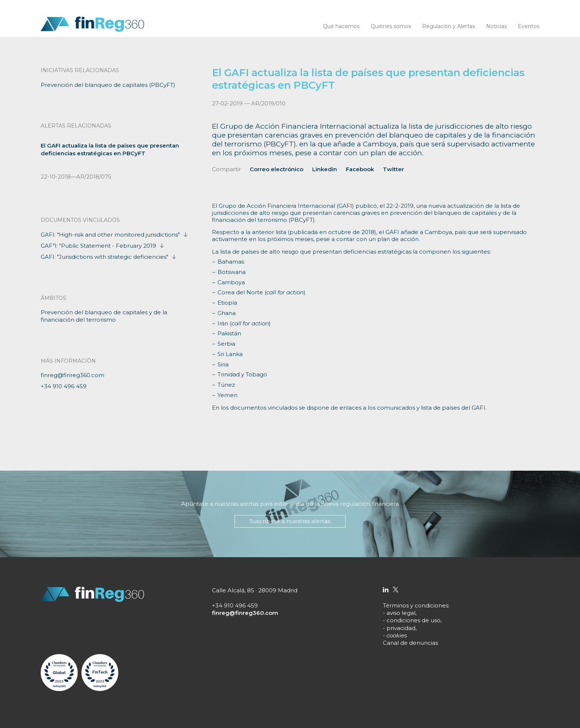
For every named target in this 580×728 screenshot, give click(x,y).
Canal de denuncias (410, 643)
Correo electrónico (276, 169)
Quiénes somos (391, 26)
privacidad (401, 628)
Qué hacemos (341, 26)
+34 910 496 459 (64, 386)
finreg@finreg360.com (72, 375)
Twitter (393, 169)
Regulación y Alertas (449, 26)
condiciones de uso (414, 620)
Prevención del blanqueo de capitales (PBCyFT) (108, 85)
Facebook (360, 169)
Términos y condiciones (416, 605)
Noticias (496, 26)
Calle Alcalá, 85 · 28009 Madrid (255, 590)
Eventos (529, 26)
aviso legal (401, 613)
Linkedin (325, 169)
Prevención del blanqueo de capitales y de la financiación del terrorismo (104, 316)
